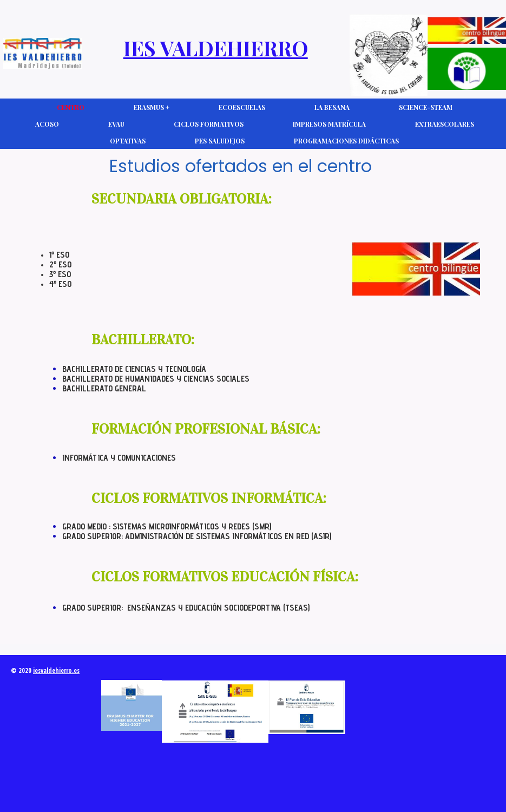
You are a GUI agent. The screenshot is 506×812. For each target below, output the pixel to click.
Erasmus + (152, 107)
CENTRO (71, 107)
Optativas (128, 141)
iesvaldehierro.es (56, 670)
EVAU (116, 124)
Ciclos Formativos (209, 124)
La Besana (332, 107)
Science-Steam (426, 107)
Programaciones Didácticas (346, 141)
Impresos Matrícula (329, 124)
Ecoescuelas (242, 107)
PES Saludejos (220, 141)
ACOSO (47, 124)
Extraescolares (445, 124)
